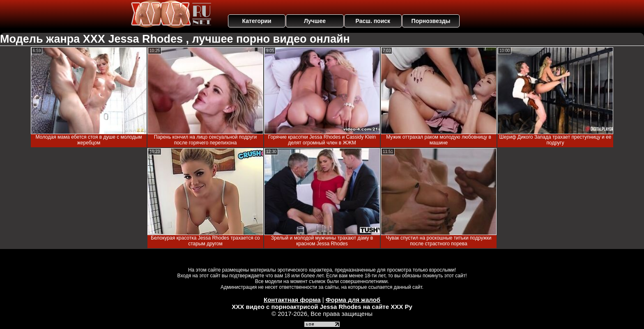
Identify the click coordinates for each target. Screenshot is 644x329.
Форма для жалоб (353, 300)
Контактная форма (292, 300)
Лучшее (315, 21)
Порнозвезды (431, 21)
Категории (257, 21)
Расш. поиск (373, 21)
